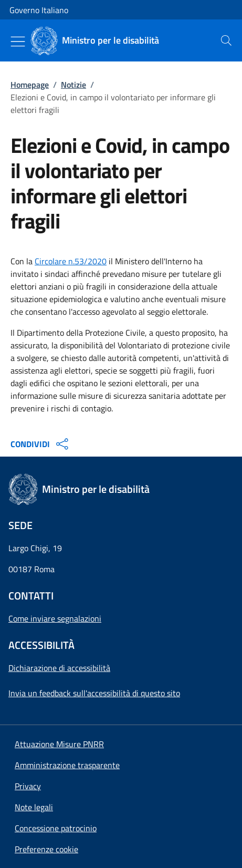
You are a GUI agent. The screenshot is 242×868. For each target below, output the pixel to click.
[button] (46, 849)
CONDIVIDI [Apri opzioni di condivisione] (41, 444)
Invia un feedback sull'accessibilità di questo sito (94, 693)
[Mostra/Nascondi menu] (18, 42)
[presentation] (226, 40)
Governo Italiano (39, 10)
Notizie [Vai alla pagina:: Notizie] (73, 85)
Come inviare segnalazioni (55, 618)
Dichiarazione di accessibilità (59, 668)
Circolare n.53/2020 (71, 261)
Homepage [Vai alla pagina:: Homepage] (30, 85)
